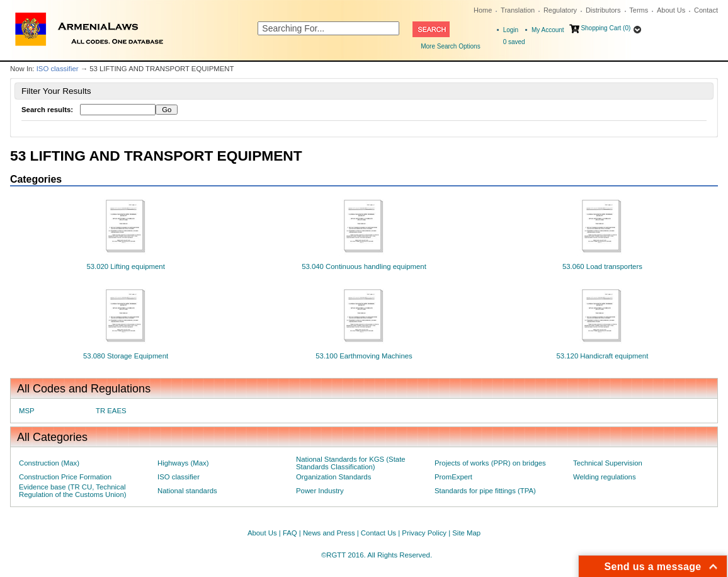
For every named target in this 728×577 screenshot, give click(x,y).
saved (514, 42)
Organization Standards (333, 477)
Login (511, 30)
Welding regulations (605, 477)
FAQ (290, 533)
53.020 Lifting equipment (125, 266)
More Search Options (451, 46)
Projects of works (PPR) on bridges (490, 463)
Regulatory (560, 10)
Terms (639, 10)
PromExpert (453, 477)
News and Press (329, 533)
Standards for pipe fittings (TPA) (485, 491)
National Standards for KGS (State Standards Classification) (351, 463)
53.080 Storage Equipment (126, 356)
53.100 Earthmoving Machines (364, 356)
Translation (518, 10)
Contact (706, 10)
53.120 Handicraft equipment (602, 356)
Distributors (603, 10)
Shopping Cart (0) (606, 28)
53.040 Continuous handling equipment (364, 266)
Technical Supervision (608, 463)
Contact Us (378, 533)
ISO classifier (58, 69)
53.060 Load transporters (602, 266)
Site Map (466, 533)
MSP (27, 411)
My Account (548, 30)
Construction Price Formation (65, 477)
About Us (671, 10)
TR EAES (111, 411)
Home (483, 10)
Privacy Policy (424, 533)
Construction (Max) (49, 463)
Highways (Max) (183, 463)
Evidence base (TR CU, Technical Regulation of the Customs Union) (72, 491)
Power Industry (320, 491)
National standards (187, 491)
